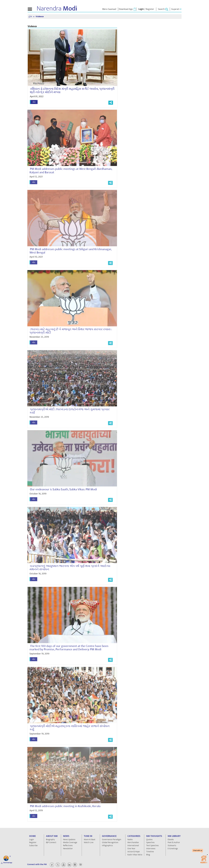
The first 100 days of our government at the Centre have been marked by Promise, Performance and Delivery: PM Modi (67, 648)
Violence (40, 17)
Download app (8, 863)
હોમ (31, 17)
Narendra (57, 9)
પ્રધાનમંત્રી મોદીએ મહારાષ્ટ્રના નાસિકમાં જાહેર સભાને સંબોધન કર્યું (67, 728)
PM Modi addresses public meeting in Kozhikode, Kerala (63, 806)
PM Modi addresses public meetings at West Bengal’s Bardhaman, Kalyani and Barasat (69, 171)
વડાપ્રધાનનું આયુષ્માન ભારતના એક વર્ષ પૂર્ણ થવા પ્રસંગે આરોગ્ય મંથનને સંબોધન (68, 568)
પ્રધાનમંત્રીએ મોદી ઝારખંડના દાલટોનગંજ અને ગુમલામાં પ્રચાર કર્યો (67, 411)
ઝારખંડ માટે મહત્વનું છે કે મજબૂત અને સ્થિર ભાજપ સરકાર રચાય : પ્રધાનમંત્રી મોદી (69, 331)
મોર (34, 102)
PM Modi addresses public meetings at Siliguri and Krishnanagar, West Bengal (68, 251)
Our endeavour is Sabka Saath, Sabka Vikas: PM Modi (61, 489)
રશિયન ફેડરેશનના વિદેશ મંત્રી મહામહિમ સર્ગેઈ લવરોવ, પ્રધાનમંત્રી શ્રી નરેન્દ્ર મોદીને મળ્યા (72, 90)
